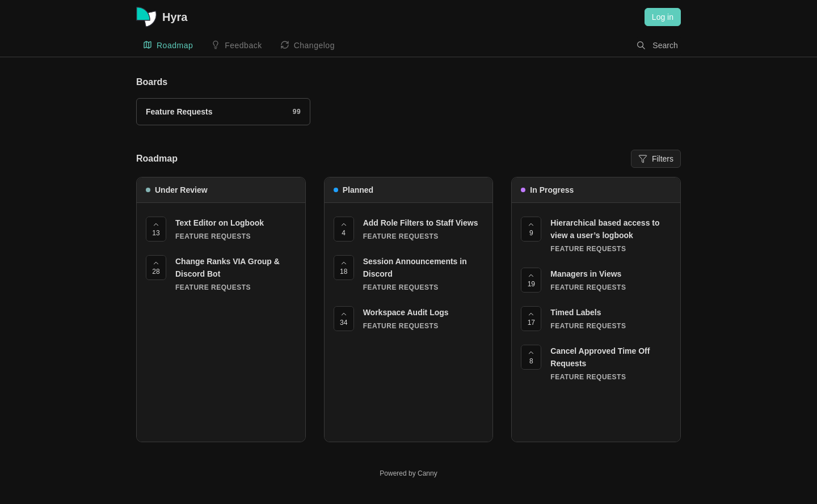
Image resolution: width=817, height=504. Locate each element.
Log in (663, 17)
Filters (656, 159)
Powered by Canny (408, 473)
